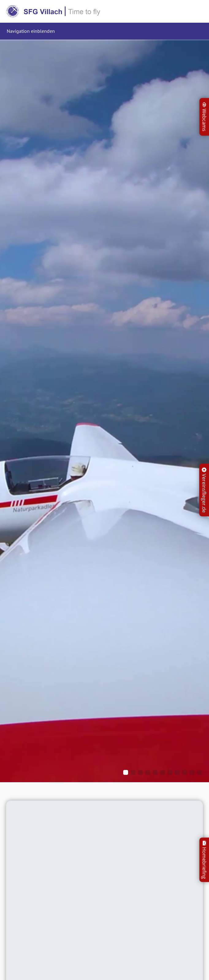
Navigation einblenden (31, 31)
